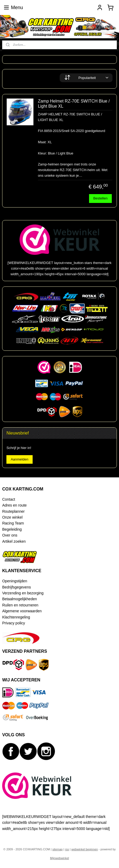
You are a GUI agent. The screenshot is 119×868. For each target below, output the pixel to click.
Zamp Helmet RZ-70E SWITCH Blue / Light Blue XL (74, 104)
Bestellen (100, 199)
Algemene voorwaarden (22, 611)
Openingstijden (15, 581)
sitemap (58, 849)
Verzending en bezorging (23, 593)
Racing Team (13, 523)
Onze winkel (12, 517)
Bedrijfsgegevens (16, 587)
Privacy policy (14, 623)
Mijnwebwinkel (59, 858)
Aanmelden (20, 459)
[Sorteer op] (86, 78)
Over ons (10, 535)
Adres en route (14, 505)
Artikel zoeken (14, 541)
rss (67, 849)
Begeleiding (12, 529)
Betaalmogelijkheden (20, 599)
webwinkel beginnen (85, 849)
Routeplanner (13, 511)
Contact (9, 499)
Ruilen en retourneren (20, 605)
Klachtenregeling (16, 617)
